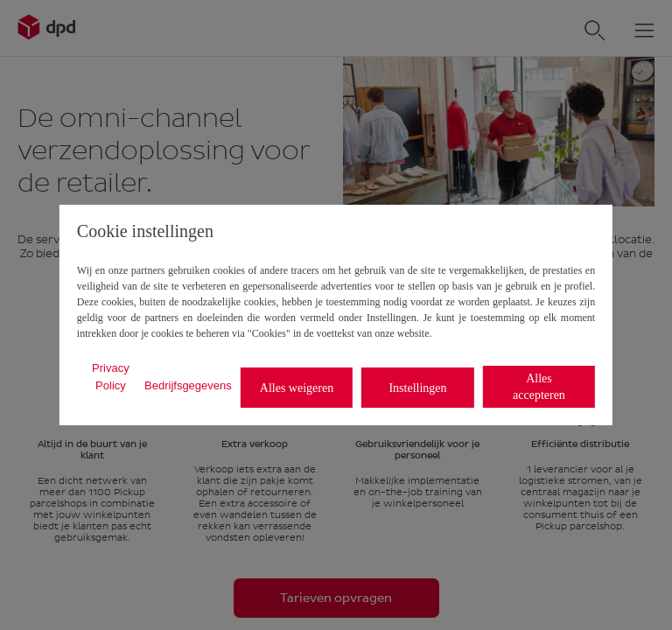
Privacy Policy (111, 377)
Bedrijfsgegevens (188, 385)
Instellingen (417, 388)
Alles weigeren (297, 388)
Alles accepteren (539, 387)
